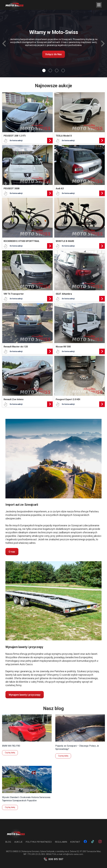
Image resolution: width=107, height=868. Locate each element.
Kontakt (75, 842)
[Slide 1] (50, 70)
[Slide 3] (63, 70)
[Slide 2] (57, 70)
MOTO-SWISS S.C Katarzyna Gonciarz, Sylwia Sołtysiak (30, 851)
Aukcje (18, 842)
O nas (12, 552)
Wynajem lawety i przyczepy (25, 695)
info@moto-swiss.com (73, 854)
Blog (8, 842)
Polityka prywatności (39, 842)
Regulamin (61, 842)
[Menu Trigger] (99, 5)
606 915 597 (56, 859)
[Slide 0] (44, 70)
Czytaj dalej (10, 753)
